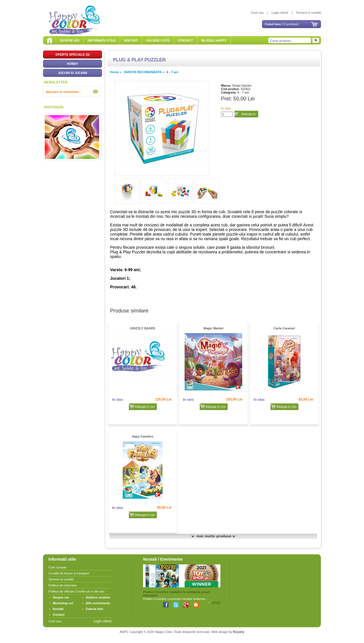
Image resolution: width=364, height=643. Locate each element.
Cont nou (257, 13)
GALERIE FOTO (158, 40)
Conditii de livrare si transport (69, 573)
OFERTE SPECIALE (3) (72, 55)
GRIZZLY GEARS (143, 328)
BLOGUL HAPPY (214, 40)
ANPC (124, 632)
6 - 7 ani (172, 72)
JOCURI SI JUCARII (73, 73)
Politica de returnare (62, 585)
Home (115, 72)
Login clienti (280, 13)
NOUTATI (131, 40)
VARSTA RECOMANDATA (143, 72)
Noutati (58, 609)
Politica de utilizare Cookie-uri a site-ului (76, 591)
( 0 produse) (282, 24)
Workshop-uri (63, 603)
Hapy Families (143, 436)
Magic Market (214, 328)
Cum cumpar (57, 567)
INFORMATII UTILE (102, 40)
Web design (220, 632)
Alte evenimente (98, 603)
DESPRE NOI (70, 40)
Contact (59, 615)
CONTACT (186, 40)
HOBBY (73, 64)
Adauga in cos (248, 115)
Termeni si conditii (309, 13)
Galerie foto (94, 609)
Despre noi (61, 597)
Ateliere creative (98, 597)
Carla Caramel (284, 328)
